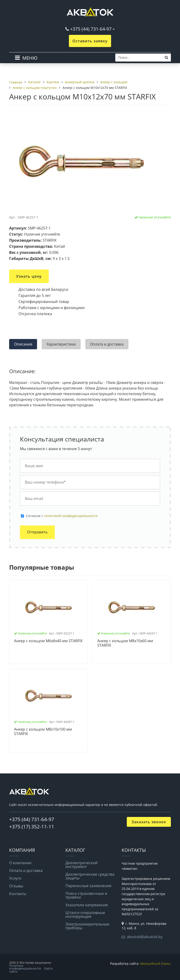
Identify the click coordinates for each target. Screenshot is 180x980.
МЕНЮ (30, 58)
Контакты (18, 894)
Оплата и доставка (26, 871)
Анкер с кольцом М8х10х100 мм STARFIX (43, 732)
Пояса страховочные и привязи (86, 895)
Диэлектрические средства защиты (90, 876)
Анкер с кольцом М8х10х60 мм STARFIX (125, 643)
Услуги (15, 878)
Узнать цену (29, 276)
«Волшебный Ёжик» (155, 964)
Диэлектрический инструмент (81, 865)
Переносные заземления (88, 886)
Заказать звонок (149, 822)
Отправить (37, 532)
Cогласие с (62, 516)
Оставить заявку (90, 41)
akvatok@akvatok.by (145, 937)
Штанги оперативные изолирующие (85, 914)
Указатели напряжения (87, 905)
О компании (20, 863)
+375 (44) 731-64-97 (91, 29)
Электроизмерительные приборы (87, 926)
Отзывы (16, 886)
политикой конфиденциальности (71, 516)
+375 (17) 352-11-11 (32, 827)
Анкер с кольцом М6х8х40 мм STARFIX (48, 641)
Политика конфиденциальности (25, 967)
